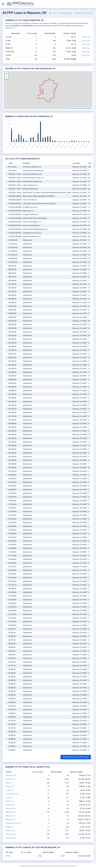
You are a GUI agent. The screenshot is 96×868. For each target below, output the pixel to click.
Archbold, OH (11, 779)
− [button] (7, 77)
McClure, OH (10, 805)
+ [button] (7, 74)
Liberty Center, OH (12, 794)
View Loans (86, 37)
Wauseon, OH (11, 834)
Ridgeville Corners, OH (14, 823)
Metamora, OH (11, 808)
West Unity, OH (11, 838)
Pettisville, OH (11, 819)
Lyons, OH (9, 797)
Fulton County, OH (66, 13)
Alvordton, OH (11, 775)
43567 (8, 856)
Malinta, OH (10, 801)
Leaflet (70, 108)
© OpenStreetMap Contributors (82, 108)
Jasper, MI (9, 790)
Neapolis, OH (10, 816)
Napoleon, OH (11, 812)
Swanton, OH (10, 831)
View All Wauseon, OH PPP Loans (76, 757)
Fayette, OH (10, 786)
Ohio (55, 13)
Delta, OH (9, 783)
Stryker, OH (10, 827)
